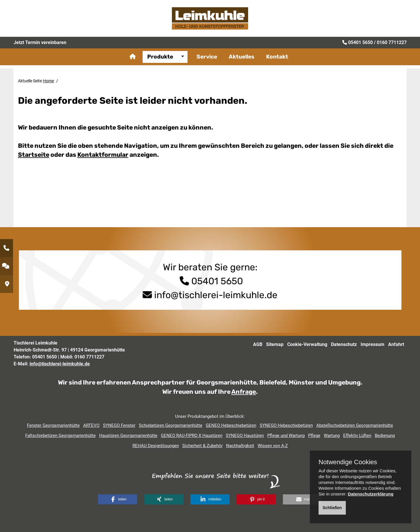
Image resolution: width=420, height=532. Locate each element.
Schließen (332, 508)
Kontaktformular (103, 155)
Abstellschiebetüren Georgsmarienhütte (355, 425)
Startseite (34, 155)
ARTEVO (91, 425)
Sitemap (275, 344)
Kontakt (277, 62)
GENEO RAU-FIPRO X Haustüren (192, 436)
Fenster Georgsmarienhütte (53, 425)
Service (207, 62)
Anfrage (244, 392)
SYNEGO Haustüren (245, 436)
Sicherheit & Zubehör (202, 446)
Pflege (314, 436)
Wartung (332, 436)
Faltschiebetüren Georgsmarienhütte (60, 436)
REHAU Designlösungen (156, 446)
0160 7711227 (392, 48)
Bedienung (385, 436)
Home (49, 81)
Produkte (160, 62)
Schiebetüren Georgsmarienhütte (171, 425)
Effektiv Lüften (357, 436)
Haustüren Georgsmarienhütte (128, 436)
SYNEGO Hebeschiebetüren (286, 425)
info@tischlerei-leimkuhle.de (216, 295)
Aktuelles (242, 62)
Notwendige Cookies (348, 462)
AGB (258, 344)
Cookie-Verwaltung (307, 344)
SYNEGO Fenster (119, 425)
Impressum (372, 344)
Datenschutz (344, 344)
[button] (118, 499)
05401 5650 (360, 48)
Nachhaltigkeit (240, 446)
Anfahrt (396, 344)
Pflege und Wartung (286, 436)
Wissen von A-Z (273, 446)
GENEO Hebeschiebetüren (231, 425)
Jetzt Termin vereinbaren (40, 48)
